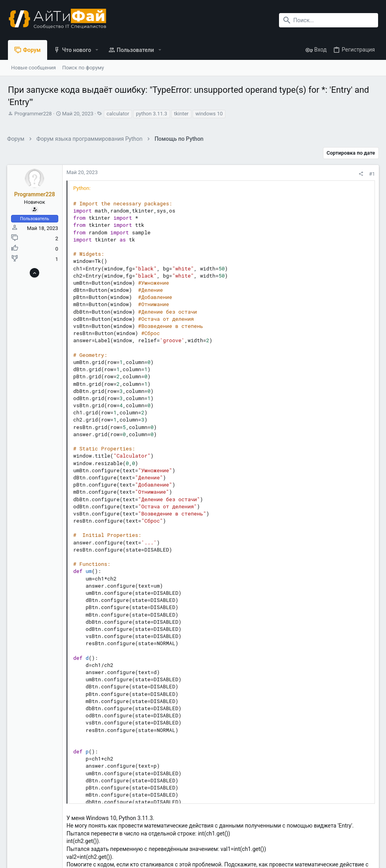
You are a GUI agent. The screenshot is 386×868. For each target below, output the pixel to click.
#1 (371, 174)
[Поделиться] (360, 174)
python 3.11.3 (152, 114)
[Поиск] (329, 20)
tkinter (181, 114)
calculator (118, 114)
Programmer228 (33, 114)
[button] (97, 50)
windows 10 (209, 114)
